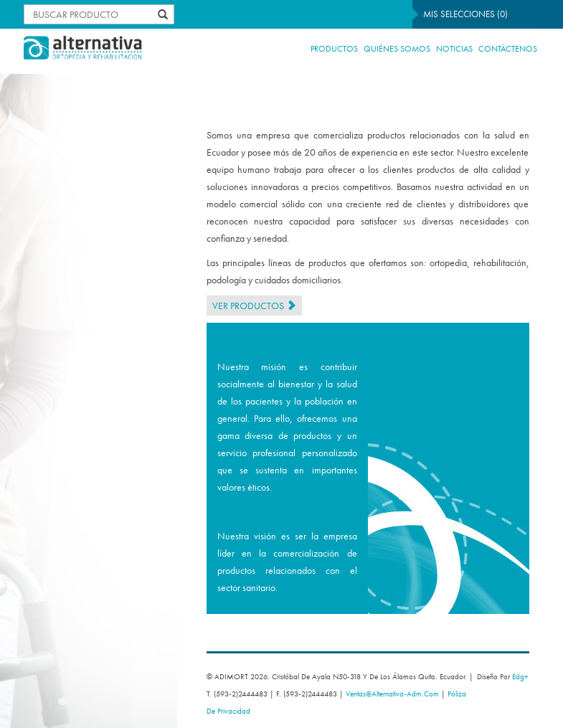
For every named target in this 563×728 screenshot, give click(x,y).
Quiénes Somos (397, 49)
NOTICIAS (454, 49)
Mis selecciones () (465, 14)
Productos (334, 49)
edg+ (520, 676)
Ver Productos (254, 306)
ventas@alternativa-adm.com (392, 694)
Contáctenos (508, 49)
